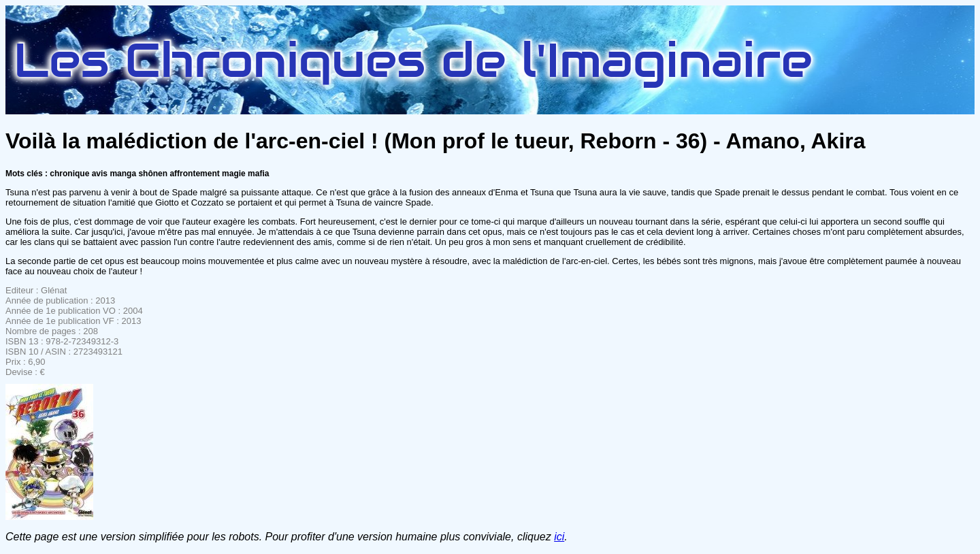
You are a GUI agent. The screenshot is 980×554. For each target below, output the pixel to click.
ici (559, 537)
